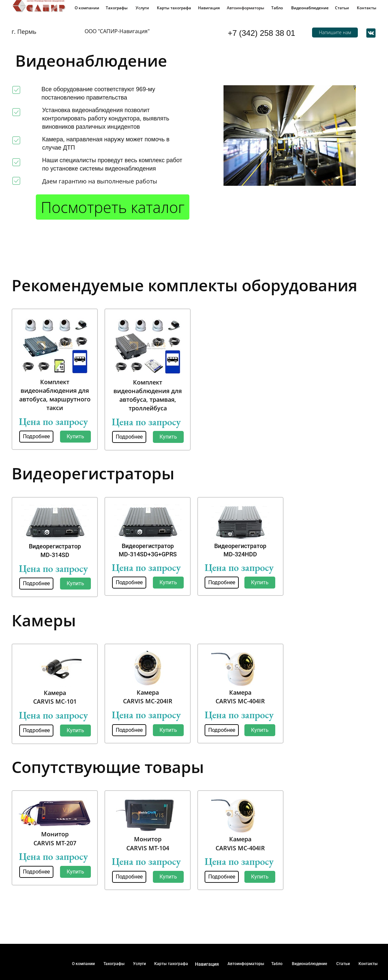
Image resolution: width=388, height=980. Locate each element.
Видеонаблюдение (310, 8)
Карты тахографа (174, 8)
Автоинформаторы (246, 8)
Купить (75, 436)
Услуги (142, 8)
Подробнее (36, 436)
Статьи (342, 8)
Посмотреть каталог (113, 207)
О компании (87, 8)
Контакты (367, 8)
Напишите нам (335, 32)
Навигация (209, 8)
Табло (277, 8)
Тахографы (117, 8)
